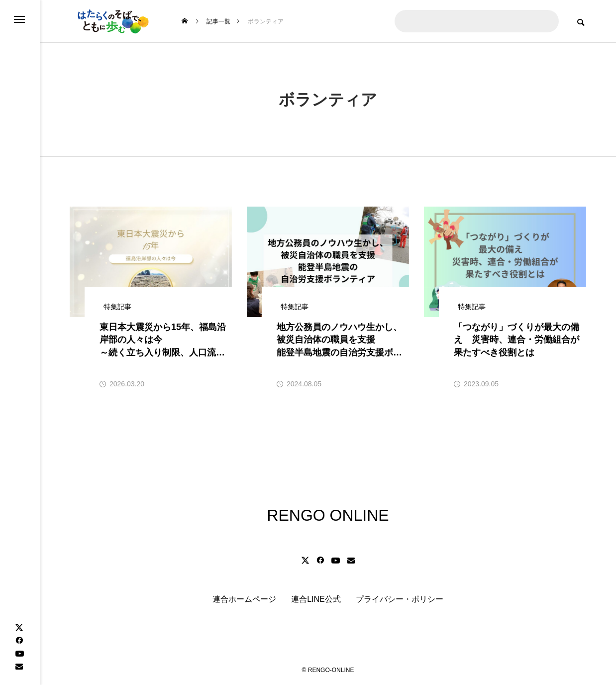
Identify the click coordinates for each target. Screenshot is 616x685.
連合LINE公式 (316, 599)
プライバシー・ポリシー (400, 599)
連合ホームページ (244, 599)
